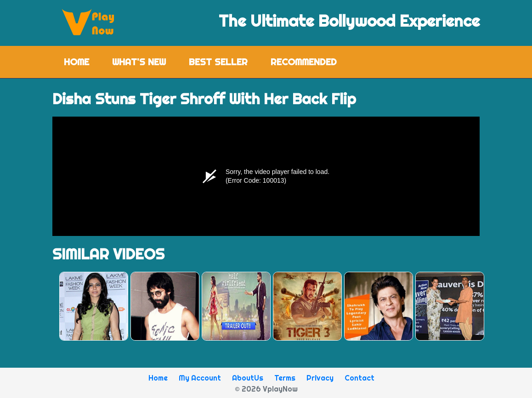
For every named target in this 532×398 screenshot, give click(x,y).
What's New (139, 62)
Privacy (320, 378)
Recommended (304, 62)
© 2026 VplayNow (266, 389)
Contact (359, 378)
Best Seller (218, 62)
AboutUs (248, 378)
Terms (285, 378)
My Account (200, 378)
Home (82, 61)
